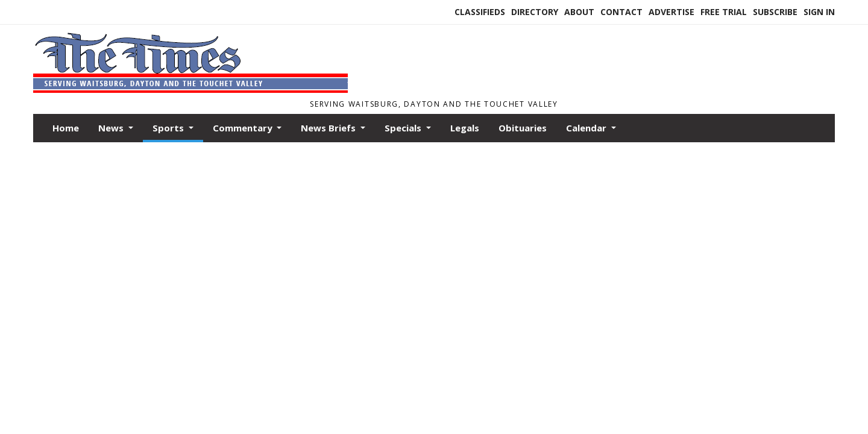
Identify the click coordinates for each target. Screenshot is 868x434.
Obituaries (523, 128)
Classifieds (480, 12)
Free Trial (724, 12)
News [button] (112, 128)
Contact (621, 12)
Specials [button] (404, 128)
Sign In (819, 12)
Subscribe (775, 12)
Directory (535, 12)
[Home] (190, 89)
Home (66, 128)
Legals (465, 128)
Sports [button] (169, 128)
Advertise (671, 12)
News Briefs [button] (329, 128)
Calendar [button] (587, 128)
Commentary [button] (244, 128)
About (579, 12)
